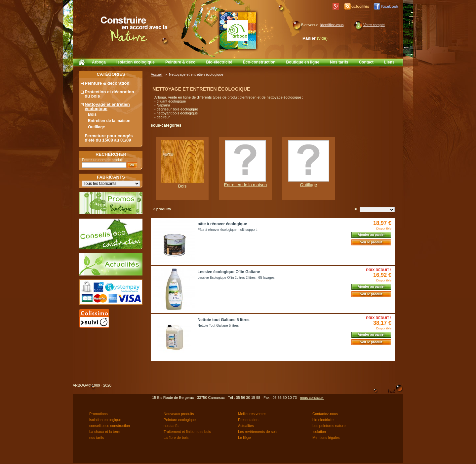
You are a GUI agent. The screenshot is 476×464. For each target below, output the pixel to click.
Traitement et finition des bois (187, 432)
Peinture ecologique (180, 420)
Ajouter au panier (371, 235)
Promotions (99, 414)
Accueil (157, 74)
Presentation (248, 420)
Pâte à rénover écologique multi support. (228, 230)
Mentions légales (326, 438)
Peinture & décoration (107, 83)
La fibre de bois (176, 438)
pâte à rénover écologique (222, 224)
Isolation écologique (136, 62)
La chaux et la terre (105, 432)
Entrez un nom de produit (102, 160)
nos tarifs (171, 426)
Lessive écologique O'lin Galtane (229, 272)
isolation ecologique (105, 420)
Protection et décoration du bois (109, 94)
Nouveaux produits (179, 414)
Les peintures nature (329, 426)
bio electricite (323, 420)
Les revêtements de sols (258, 432)
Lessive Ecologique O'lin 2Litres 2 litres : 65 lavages (236, 278)
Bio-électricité (219, 62)
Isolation (319, 432)
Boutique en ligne (303, 62)
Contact (366, 62)
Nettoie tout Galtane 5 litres (224, 320)
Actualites (246, 426)
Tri (355, 209)
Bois (92, 114)
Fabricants (111, 177)
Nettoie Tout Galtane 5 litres (218, 326)
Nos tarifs (339, 62)
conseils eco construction (110, 426)
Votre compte (374, 25)
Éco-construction (259, 62)
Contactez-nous (325, 414)
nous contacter (312, 398)
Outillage (96, 127)
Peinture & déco (180, 62)
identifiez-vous (332, 25)
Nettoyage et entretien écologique (107, 106)
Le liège (244, 438)
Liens (389, 62)
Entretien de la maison (109, 121)
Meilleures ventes (252, 414)
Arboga (99, 62)
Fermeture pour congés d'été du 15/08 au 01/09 (109, 138)
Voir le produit (371, 242)
